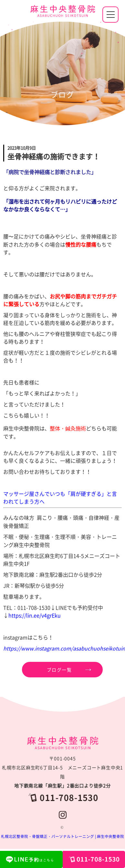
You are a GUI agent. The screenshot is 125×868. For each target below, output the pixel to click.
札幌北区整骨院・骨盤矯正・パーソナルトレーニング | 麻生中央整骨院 (62, 836)
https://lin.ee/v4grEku (35, 615)
